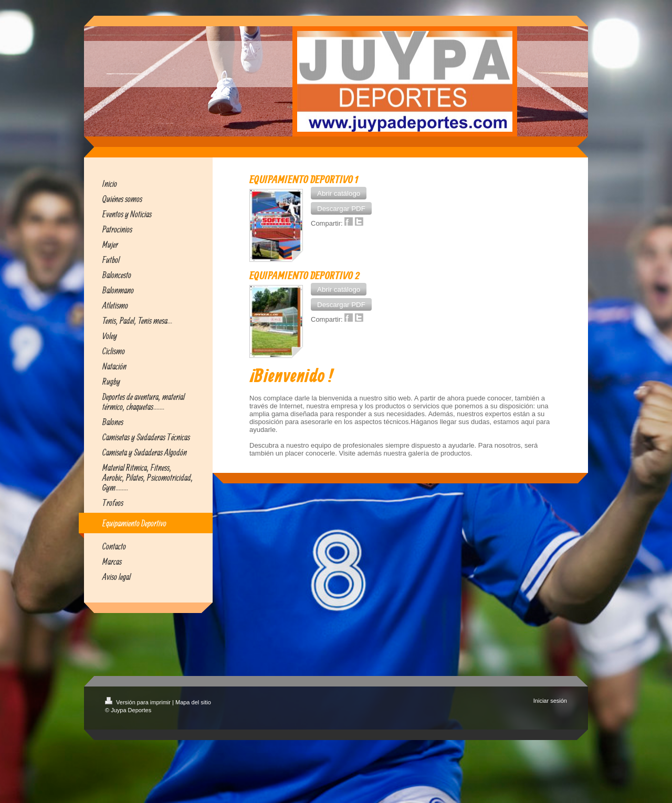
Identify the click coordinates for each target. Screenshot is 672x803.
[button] (339, 193)
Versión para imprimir (139, 702)
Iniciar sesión (550, 701)
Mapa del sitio (193, 702)
